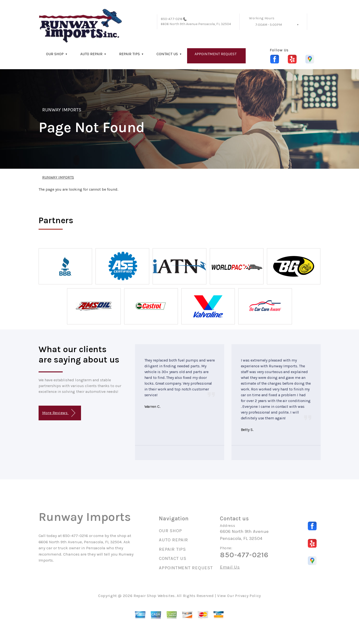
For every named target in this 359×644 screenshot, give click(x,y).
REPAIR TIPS (129, 54)
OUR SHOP (55, 54)
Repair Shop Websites (154, 596)
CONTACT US (167, 54)
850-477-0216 (172, 19)
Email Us (230, 567)
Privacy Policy (248, 596)
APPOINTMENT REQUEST (216, 54)
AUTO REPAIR (91, 54)
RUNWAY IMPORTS (62, 110)
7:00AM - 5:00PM (269, 25)
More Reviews (59, 413)
